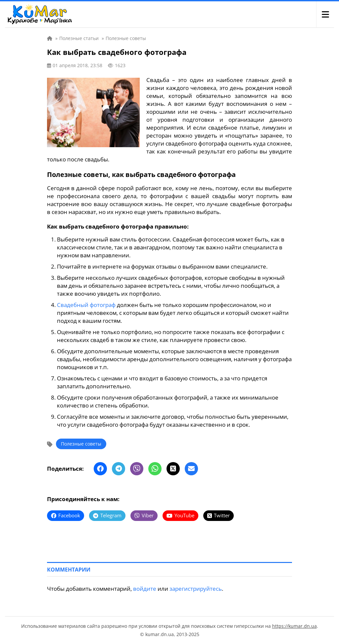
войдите (145, 589)
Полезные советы (81, 444)
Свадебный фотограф (86, 305)
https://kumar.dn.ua (294, 626)
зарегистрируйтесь (196, 589)
